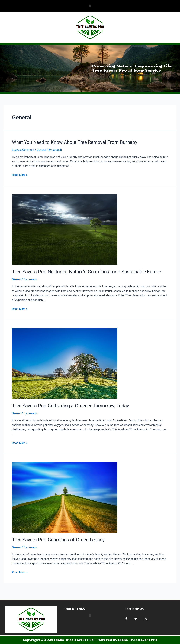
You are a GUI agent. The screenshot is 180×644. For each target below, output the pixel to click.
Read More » (20, 175)
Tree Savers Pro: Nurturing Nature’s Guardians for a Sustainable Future (83, 271)
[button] (90, 6)
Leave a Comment (23, 150)
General (41, 150)
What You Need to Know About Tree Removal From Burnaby (72, 142)
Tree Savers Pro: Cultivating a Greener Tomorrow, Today (68, 405)
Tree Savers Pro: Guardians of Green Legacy (56, 538)
